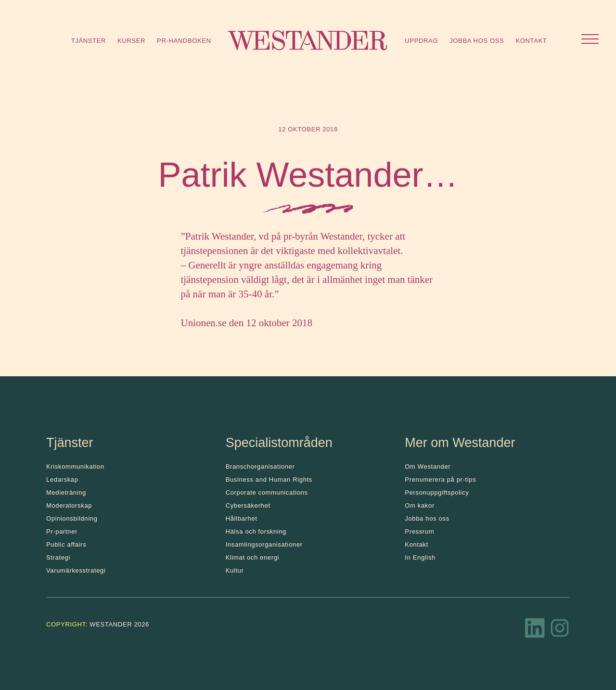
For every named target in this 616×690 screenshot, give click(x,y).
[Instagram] (560, 631)
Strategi (58, 557)
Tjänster (89, 41)
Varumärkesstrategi (76, 570)
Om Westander (428, 466)
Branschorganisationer (260, 466)
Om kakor (420, 505)
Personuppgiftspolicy (437, 492)
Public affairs (66, 544)
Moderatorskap (69, 505)
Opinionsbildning (72, 518)
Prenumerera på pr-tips (440, 479)
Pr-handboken (184, 41)
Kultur (235, 570)
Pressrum (419, 531)
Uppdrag (421, 41)
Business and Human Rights (269, 479)
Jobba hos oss (477, 41)
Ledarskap (62, 479)
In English (420, 557)
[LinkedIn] (535, 631)
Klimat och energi (253, 557)
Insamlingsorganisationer (264, 544)
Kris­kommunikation (75, 466)
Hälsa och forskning (256, 531)
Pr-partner (62, 531)
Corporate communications (267, 492)
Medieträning (66, 492)
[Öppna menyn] (590, 40)
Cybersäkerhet (248, 505)
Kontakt (531, 41)
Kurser (131, 41)
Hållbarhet (242, 518)
